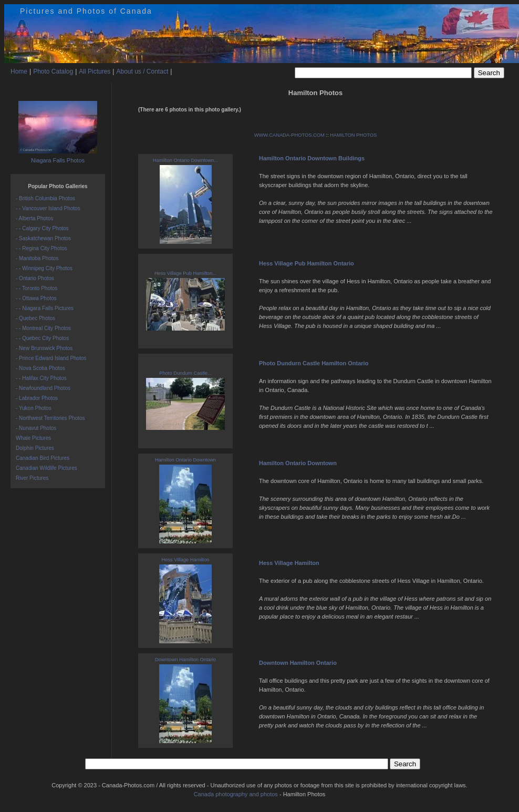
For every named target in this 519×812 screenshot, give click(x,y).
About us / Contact (142, 71)
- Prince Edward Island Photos (51, 358)
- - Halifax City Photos (41, 378)
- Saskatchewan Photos (43, 238)
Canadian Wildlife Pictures (46, 468)
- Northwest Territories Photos (50, 418)
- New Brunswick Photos (44, 348)
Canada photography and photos (236, 794)
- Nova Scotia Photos (40, 368)
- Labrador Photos (37, 398)
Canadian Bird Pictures (43, 458)
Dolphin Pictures (35, 448)
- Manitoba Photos (37, 258)
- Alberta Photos (34, 218)
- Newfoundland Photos (43, 388)
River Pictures (32, 478)
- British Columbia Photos (45, 198)
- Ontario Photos (35, 278)
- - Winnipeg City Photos (44, 268)
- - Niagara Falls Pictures (45, 308)
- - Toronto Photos (37, 288)
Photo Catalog (53, 71)
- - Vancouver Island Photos (48, 208)
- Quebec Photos (35, 318)
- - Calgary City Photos (42, 228)
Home (19, 71)
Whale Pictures (33, 438)
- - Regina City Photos (41, 248)
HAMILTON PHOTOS (353, 135)
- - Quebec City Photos (42, 338)
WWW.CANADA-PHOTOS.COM (289, 135)
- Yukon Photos (34, 408)
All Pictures (95, 71)
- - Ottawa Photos (36, 298)
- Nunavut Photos (36, 428)
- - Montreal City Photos (43, 328)
